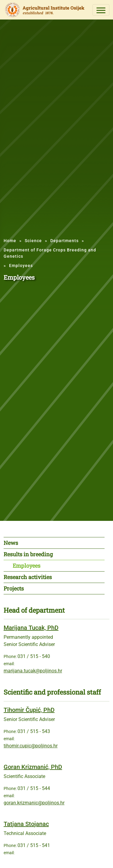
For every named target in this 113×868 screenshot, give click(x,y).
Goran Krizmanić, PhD (33, 767)
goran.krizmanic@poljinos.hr (34, 803)
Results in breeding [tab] (28, 554)
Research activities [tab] (28, 577)
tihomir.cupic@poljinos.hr (31, 746)
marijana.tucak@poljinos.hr (33, 671)
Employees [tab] (27, 566)
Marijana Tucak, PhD (31, 628)
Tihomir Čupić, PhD (29, 710)
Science (33, 241)
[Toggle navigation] (101, 10)
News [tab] (11, 543)
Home (10, 241)
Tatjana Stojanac (26, 824)
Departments (64, 241)
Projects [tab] (14, 588)
